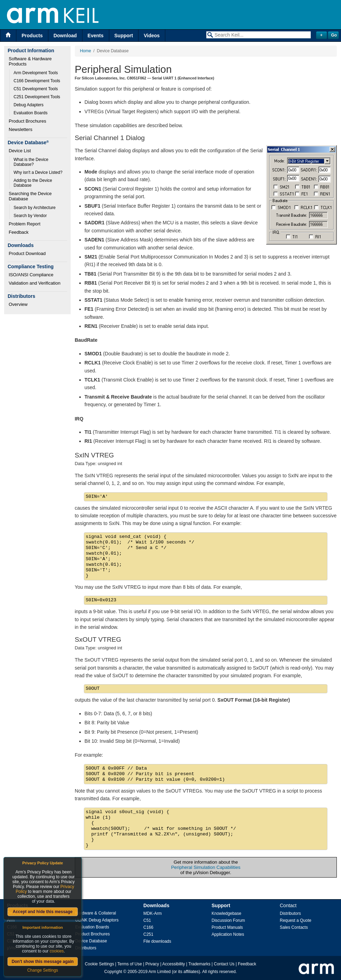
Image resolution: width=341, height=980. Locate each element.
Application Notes (228, 934)
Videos (152, 36)
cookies (57, 951)
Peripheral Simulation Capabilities (206, 867)
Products (32, 36)
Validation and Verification (35, 283)
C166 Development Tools (37, 81)
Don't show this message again (42, 962)
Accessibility (173, 964)
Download (65, 36)
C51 (147, 920)
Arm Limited (160, 972)
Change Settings (43, 970)
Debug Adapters (29, 105)
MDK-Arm (153, 913)
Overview (18, 304)
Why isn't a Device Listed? (38, 172)
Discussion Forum (228, 920)
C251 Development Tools (37, 97)
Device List (20, 151)
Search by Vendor (30, 216)
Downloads (156, 905)
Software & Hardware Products (31, 61)
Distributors (86, 948)
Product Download (27, 253)
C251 (148, 934)
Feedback (19, 232)
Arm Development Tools (36, 73)
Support (124, 36)
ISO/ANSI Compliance (31, 275)
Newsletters (21, 129)
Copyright (113, 972)
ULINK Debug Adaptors (97, 920)
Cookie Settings (100, 964)
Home (86, 51)
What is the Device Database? (31, 162)
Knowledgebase (226, 913)
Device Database (91, 941)
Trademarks (199, 964)
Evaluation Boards (30, 113)
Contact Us (224, 964)
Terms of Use (130, 964)
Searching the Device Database (31, 196)
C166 (148, 927)
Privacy (152, 964)
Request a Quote (296, 920)
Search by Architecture (35, 208)
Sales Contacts (294, 927)
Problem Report (25, 224)
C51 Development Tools (36, 89)
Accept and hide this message (42, 912)
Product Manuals (227, 927)
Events (96, 36)
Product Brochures (27, 121)
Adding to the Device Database (33, 183)
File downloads (157, 941)
